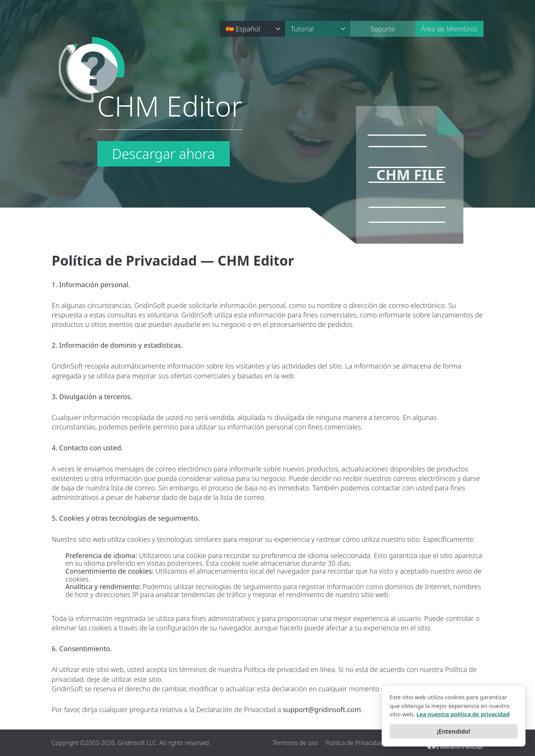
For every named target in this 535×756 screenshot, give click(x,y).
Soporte (383, 29)
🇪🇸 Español (243, 29)
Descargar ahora (164, 154)
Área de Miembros (449, 29)
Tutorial (302, 29)
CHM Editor (170, 107)
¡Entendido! (454, 731)
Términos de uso (295, 743)
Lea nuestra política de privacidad (463, 714)
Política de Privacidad (355, 743)
